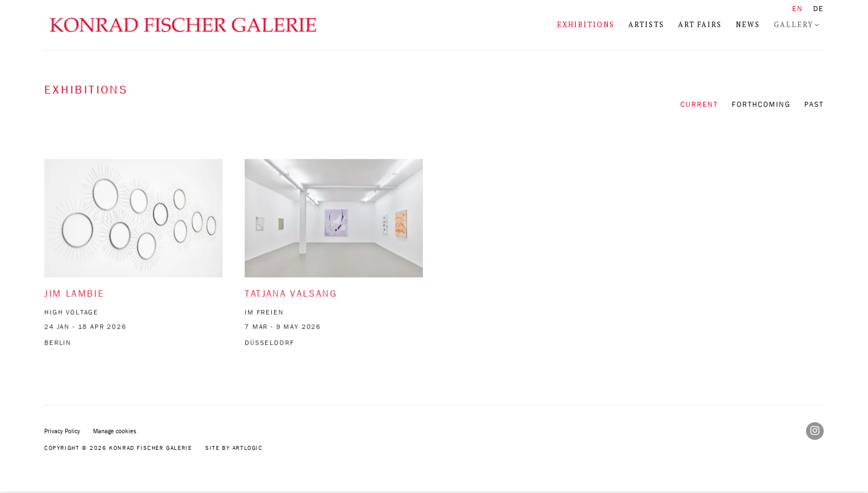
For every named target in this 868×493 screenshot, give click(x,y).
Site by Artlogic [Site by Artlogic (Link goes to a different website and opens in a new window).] (234, 448)
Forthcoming (761, 104)
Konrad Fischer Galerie (183, 25)
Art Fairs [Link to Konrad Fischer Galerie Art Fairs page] (700, 25)
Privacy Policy (62, 431)
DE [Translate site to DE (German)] (818, 9)
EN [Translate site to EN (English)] (798, 9)
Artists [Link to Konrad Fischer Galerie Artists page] (646, 25)
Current (699, 104)
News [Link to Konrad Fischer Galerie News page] (748, 25)
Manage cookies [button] (115, 431)
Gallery (794, 25)
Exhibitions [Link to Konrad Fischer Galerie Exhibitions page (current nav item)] (586, 25)
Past (814, 104)
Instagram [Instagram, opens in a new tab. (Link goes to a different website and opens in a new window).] (815, 431)
